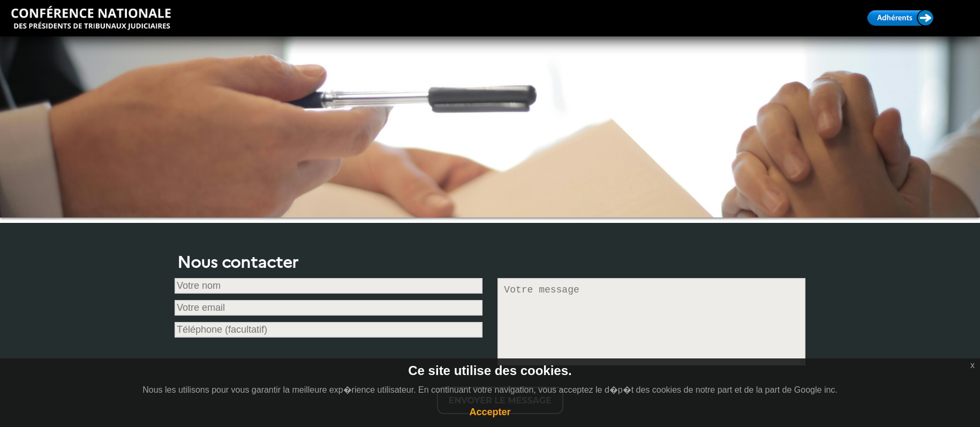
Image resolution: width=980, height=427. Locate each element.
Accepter (490, 412)
